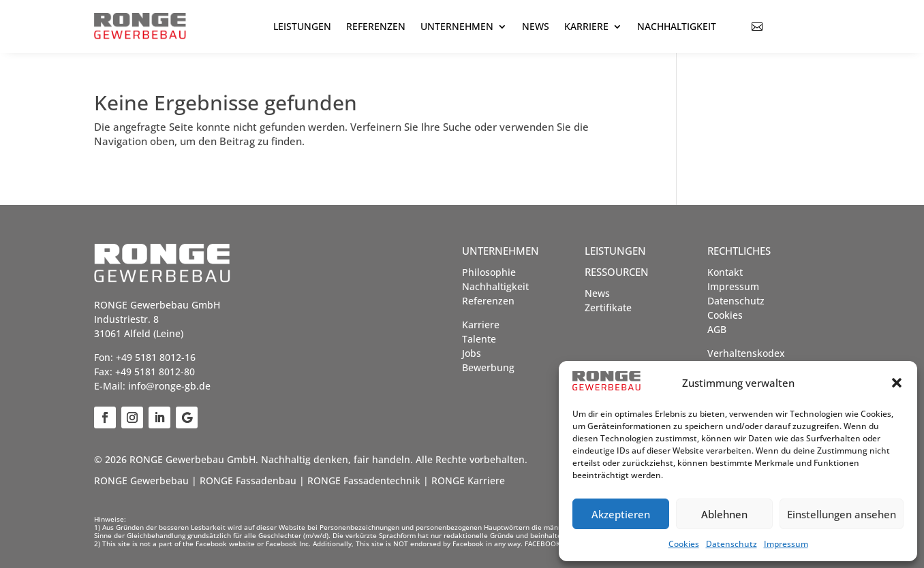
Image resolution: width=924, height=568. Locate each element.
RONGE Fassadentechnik (364, 480)
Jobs (472, 353)
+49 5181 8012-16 (156, 357)
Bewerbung (488, 367)
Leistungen (302, 26)
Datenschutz (731, 544)
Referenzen (376, 26)
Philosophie (489, 272)
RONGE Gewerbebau (141, 480)
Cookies (684, 544)
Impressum (786, 544)
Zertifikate (608, 307)
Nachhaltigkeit (677, 26)
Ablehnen (724, 514)
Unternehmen (457, 26)
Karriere (586, 26)
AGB (717, 329)
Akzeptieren (621, 514)
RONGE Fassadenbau (248, 480)
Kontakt (725, 272)
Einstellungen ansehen (842, 514)
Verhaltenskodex (746, 353)
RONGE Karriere (468, 480)
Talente (479, 339)
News (536, 26)
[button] (897, 383)
